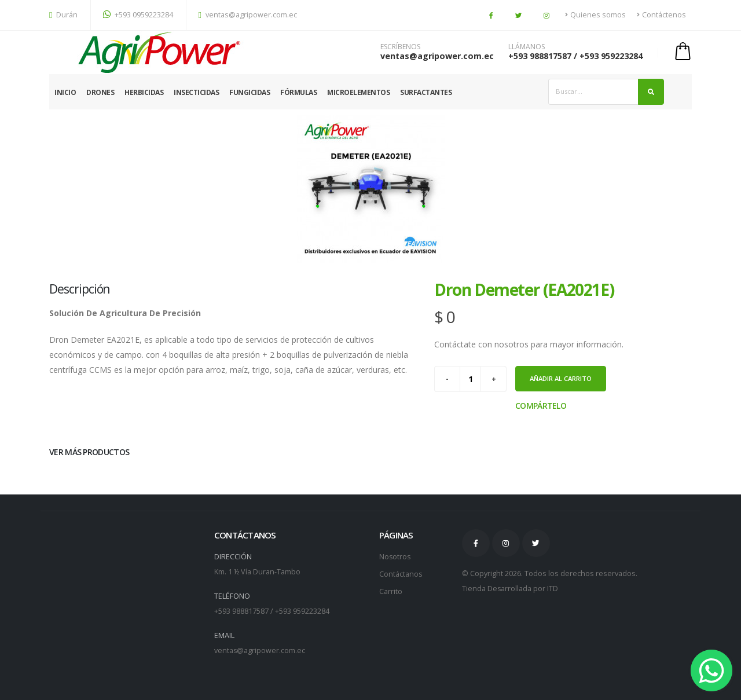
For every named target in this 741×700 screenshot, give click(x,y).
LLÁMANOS (527, 47)
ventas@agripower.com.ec (248, 15)
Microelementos (358, 92)
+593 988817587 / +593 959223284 (575, 56)
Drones (100, 92)
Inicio (65, 92)
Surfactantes (426, 92)
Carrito (391, 591)
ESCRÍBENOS (400, 47)
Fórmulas (298, 92)
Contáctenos (661, 15)
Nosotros (395, 557)
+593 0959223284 (138, 15)
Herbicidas (144, 92)
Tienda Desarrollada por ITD (510, 589)
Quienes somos (596, 15)
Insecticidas (196, 92)
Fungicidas (250, 92)
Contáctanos (401, 574)
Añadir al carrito (561, 378)
